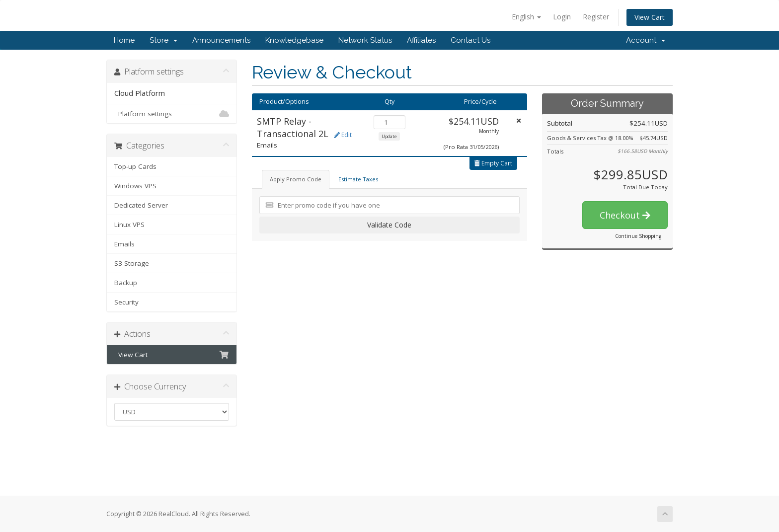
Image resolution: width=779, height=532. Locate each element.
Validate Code (389, 225)
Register (596, 17)
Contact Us (470, 40)
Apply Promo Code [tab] (296, 179)
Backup (126, 283)
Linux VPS (129, 225)
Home (124, 40)
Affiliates (421, 40)
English (526, 17)
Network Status (365, 40)
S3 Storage (132, 263)
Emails (124, 244)
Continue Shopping (638, 236)
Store (163, 40)
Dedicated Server (141, 205)
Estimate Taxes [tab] (358, 179)
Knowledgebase (294, 40)
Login (562, 17)
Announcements (221, 40)
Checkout (625, 215)
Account (646, 40)
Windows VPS (135, 186)
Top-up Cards (135, 166)
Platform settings (172, 114)
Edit (343, 135)
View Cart (650, 17)
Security (126, 302)
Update (389, 136)
